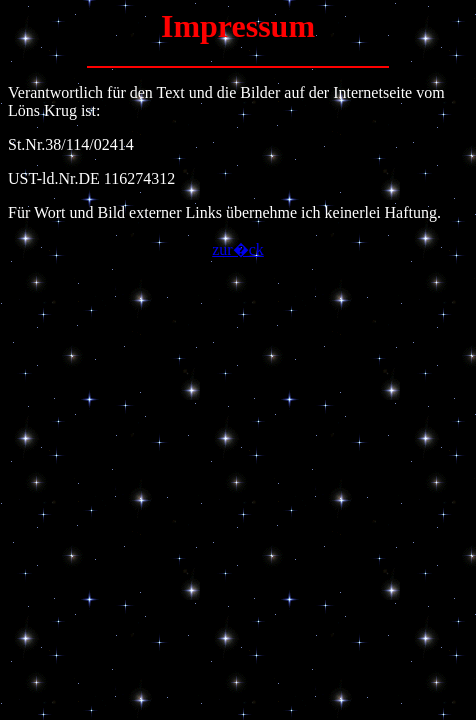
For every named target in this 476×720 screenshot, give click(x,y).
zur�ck (238, 249)
